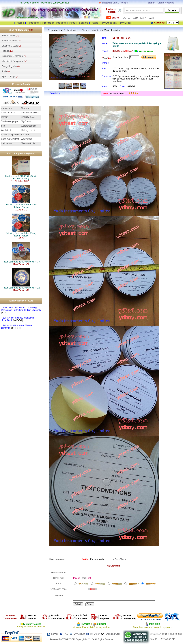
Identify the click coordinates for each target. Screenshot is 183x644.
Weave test (27, 139)
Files (72, 23)
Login (83, 578)
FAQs (95, 23)
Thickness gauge (9, 121)
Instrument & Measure (13, 56)
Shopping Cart (112, 634)
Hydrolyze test (28, 130)
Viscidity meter (28, 117)
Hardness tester (10, 41)
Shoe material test (10, 139)
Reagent (25, 135)
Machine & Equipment (13, 61)
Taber (135, 18)
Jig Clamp (26, 121)
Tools (4, 71)
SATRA (126, 18)
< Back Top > (119, 559)
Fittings (5, 51)
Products (33, 23)
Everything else (9, 66)
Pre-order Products (54, 23)
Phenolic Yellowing (30, 113)
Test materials (9, 36)
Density (5, 117)
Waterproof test (29, 126)
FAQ (66, 634)
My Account (109, 23)
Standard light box (10, 135)
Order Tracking (33, 624)
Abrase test (7, 108)
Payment (85, 624)
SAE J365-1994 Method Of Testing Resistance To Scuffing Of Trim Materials (21, 309)
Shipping (101, 624)
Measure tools (28, 143)
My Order (126, 23)
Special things (9, 77)
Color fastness (8, 113)
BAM (151, 18)
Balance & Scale (10, 46)
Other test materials (91, 30)
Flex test (25, 108)
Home (20, 23)
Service (83, 23)
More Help (154, 624)
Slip (3, 126)
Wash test (6, 130)
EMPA (144, 18)
